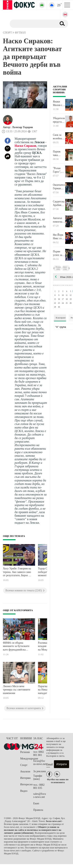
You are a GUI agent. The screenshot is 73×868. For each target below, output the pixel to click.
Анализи (25, 772)
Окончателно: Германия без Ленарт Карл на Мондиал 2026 (59, 187)
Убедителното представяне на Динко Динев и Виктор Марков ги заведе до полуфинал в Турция (59, 120)
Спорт (24, 765)
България (26, 746)
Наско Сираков (25, 146)
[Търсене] (32, 24)
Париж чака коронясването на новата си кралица (59, 153)
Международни (27, 759)
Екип (36, 803)
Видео (24, 791)
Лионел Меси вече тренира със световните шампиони (17, 690)
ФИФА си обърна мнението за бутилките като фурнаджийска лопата (16, 647)
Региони (25, 752)
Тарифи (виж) (38, 777)
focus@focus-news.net (40, 762)
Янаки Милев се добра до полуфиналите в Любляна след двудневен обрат (59, 103)
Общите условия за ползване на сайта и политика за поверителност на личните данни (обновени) (33, 830)
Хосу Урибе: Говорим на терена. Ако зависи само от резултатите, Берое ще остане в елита (17, 572)
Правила (38, 810)
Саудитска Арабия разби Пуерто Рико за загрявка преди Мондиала (59, 203)
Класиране (61, 318)
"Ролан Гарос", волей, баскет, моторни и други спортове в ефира (59, 170)
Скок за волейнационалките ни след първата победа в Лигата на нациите (59, 137)
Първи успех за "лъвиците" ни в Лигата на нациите (59, 253)
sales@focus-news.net (40, 795)
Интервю (26, 778)
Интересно (26, 784)
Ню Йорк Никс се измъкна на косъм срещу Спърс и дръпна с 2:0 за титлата (58, 237)
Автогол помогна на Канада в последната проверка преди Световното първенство (59, 220)
